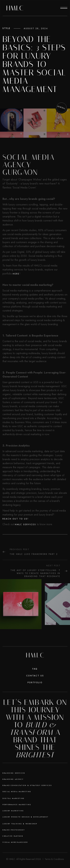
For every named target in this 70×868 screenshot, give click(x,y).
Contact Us (35, 683)
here (16, 284)
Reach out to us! (15, 529)
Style (6, 28)
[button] (64, 8)
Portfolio (35, 690)
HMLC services (25, 535)
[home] (15, 8)
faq (35, 676)
